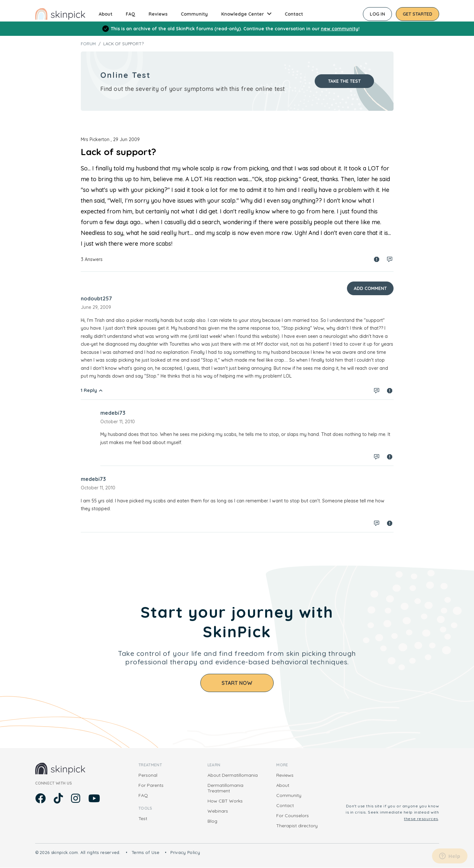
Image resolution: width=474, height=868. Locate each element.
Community (194, 14)
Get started (417, 14)
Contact (294, 14)
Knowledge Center (243, 14)
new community (340, 29)
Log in (377, 14)
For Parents (151, 785)
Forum (88, 44)
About (106, 14)
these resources (421, 819)
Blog (212, 821)
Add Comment (370, 288)
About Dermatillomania (233, 775)
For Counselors (293, 816)
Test (143, 818)
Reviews (158, 14)
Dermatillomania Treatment (225, 788)
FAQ (130, 14)
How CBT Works (225, 801)
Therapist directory (297, 826)
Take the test (344, 81)
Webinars (218, 811)
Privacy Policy (185, 852)
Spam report (377, 259)
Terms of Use (145, 852)
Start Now (237, 683)
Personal (148, 775)
